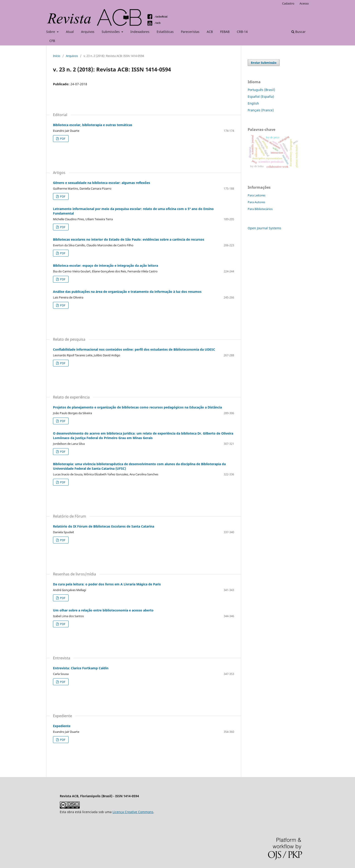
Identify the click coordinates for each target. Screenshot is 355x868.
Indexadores (140, 32)
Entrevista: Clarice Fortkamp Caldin (81, 668)
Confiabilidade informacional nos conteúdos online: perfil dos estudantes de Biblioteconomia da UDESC (134, 349)
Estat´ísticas (165, 32)
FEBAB (225, 32)
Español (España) (261, 97)
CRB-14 (242, 32)
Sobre (51, 32)
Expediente (62, 726)
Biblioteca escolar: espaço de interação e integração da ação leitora (106, 265)
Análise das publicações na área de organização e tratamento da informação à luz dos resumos (127, 292)
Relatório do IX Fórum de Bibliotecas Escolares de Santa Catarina (104, 526)
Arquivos (88, 32)
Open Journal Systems (264, 228)
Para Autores (256, 202)
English (253, 103)
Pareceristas (190, 32)
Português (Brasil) (261, 90)
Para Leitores (257, 195)
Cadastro (288, 3)
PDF (62, 139)
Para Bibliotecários (260, 209)
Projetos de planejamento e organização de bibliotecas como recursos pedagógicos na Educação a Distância (137, 407)
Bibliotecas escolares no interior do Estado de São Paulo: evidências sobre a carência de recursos (129, 239)
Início (57, 56)
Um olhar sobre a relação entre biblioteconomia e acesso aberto (103, 610)
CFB (52, 41)
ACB (210, 32)
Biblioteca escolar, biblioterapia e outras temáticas (93, 125)
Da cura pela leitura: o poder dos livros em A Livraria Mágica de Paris (107, 584)
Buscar (299, 32)
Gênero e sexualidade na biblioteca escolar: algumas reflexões (102, 183)
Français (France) (261, 110)
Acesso (304, 3)
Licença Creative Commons (133, 812)
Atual (70, 32)
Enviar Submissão (264, 63)
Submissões (111, 32)
